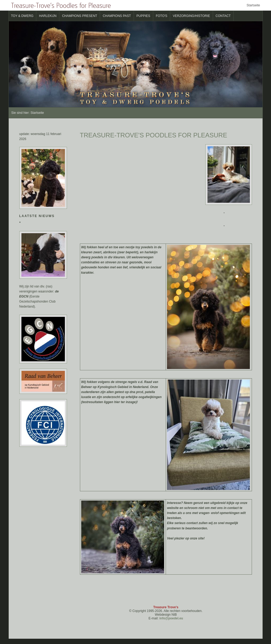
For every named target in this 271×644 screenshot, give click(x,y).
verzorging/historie (191, 16)
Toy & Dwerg (22, 16)
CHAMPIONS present (80, 16)
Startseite (253, 5)
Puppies (143, 16)
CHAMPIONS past (117, 16)
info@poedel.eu (171, 618)
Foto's (162, 16)
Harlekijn (48, 16)
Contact (223, 16)
